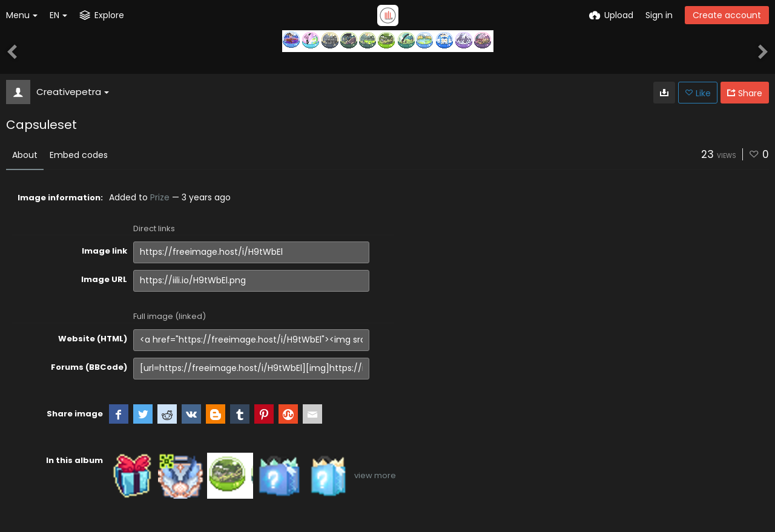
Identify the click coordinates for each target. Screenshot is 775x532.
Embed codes (79, 155)
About (25, 155)
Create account (727, 15)
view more (375, 475)
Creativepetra (73, 92)
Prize (160, 197)
